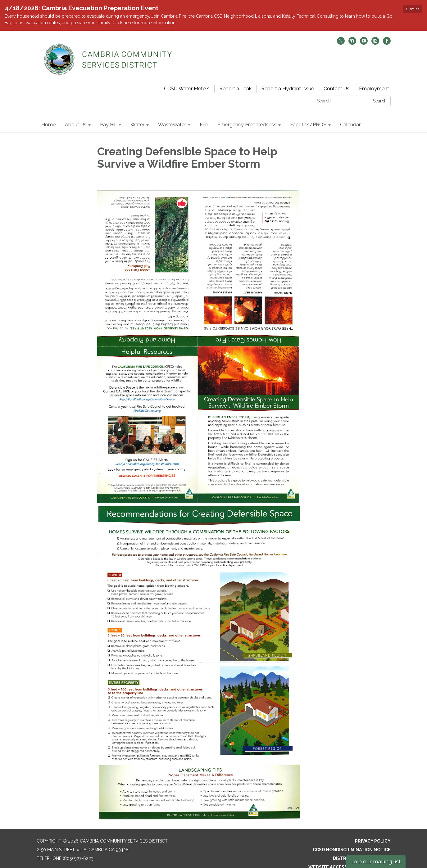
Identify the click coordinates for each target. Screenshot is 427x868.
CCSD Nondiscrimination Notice (352, 839)
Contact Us (336, 78)
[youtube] (364, 33)
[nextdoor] (352, 33)
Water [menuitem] (137, 114)
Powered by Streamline (341, 865)
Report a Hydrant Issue (288, 78)
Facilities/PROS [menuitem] (308, 114)
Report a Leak (235, 78)
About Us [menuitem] (76, 114)
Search (380, 91)
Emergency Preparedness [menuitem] (247, 114)
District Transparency (362, 848)
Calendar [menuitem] (350, 114)
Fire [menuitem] (204, 114)
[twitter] (341, 33)
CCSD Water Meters (187, 78)
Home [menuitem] (48, 114)
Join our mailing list (376, 861)
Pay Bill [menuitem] (108, 114)
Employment (374, 78)
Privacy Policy (373, 830)
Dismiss (413, 9)
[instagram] (375, 33)
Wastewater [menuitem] (172, 114)
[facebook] (387, 33)
